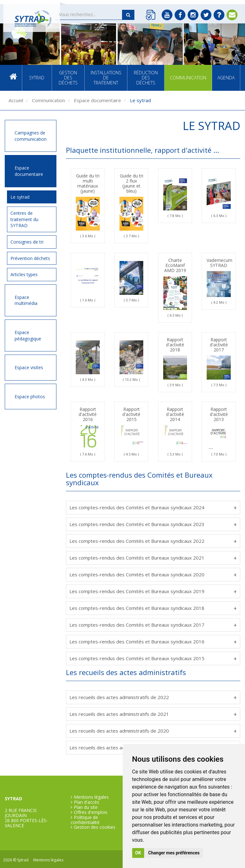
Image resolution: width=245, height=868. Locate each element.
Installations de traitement (106, 78)
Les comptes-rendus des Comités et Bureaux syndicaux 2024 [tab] (137, 507)
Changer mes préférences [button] (174, 853)
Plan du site (86, 807)
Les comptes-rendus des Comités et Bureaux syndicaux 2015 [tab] (137, 658)
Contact (232, 15)
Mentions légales (91, 797)
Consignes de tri (27, 242)
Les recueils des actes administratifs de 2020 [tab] (119, 731)
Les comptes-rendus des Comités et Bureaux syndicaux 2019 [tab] (137, 591)
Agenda (226, 78)
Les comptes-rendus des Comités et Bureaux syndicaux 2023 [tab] (137, 524)
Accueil (13, 78)
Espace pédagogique (28, 335)
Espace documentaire (97, 100)
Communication (188, 78)
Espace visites (29, 367)
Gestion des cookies (95, 827)
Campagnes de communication (31, 136)
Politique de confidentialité (85, 820)
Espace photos (30, 397)
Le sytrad (20, 197)
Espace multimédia (26, 300)
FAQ (219, 15)
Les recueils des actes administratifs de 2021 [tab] (119, 714)
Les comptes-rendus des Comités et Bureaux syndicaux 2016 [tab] (137, 642)
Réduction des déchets (146, 78)
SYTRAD (37, 78)
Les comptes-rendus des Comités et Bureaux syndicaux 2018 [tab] (137, 608)
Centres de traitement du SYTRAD (24, 219)
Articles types (24, 274)
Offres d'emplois (91, 812)
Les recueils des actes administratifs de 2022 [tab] (119, 697)
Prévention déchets (30, 258)
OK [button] (138, 853)
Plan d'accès (87, 802)
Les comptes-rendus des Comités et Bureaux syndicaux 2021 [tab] (137, 558)
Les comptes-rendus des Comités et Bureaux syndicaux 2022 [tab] (137, 541)
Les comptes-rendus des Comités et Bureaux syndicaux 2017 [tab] (137, 625)
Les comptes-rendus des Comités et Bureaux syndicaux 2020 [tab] (137, 574)
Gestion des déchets (68, 78)
